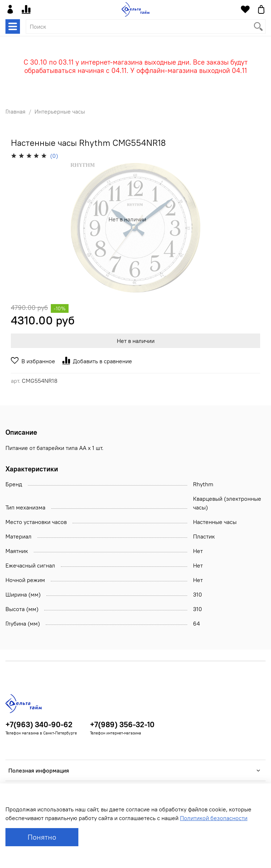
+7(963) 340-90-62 (39, 724)
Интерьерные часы (60, 111)
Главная (15, 111)
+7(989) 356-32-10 (122, 724)
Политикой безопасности (214, 818)
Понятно (42, 837)
